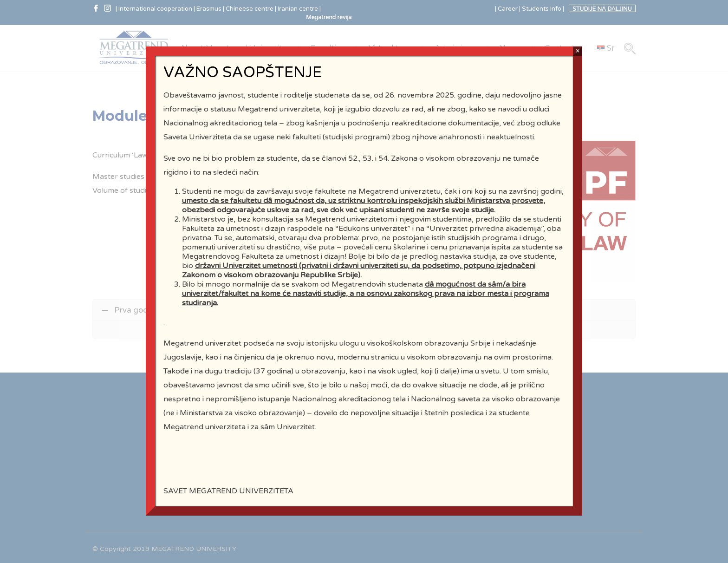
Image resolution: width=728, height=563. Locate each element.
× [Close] (578, 92)
